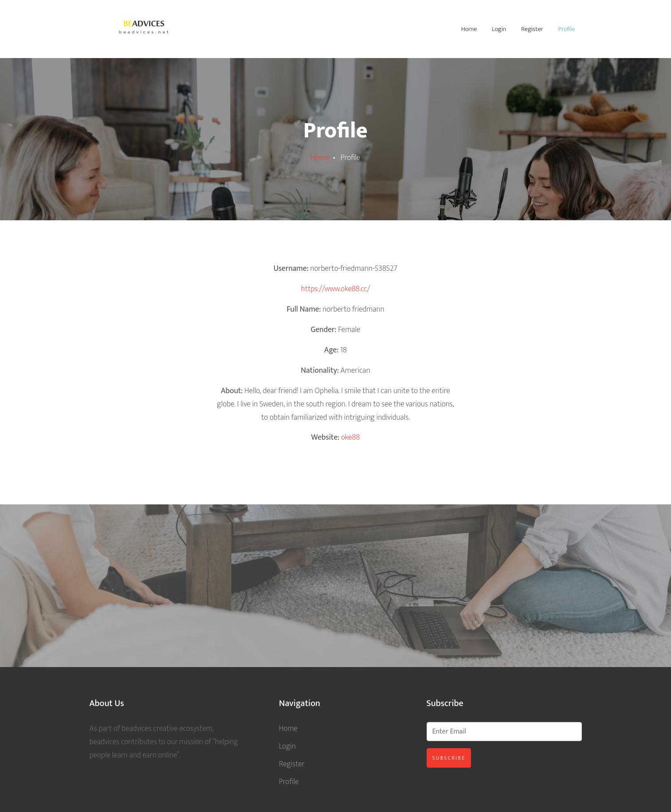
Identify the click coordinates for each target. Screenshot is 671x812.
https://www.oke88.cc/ (336, 289)
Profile (567, 29)
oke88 (350, 437)
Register (532, 29)
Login (499, 29)
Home (469, 29)
